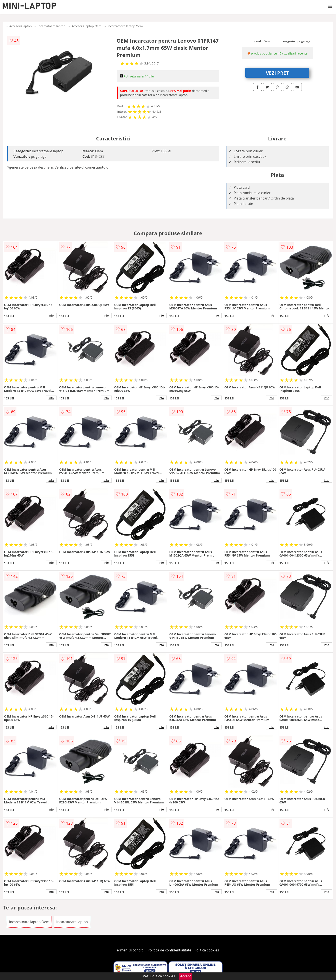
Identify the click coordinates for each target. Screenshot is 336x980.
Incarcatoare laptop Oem (125, 26)
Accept (186, 976)
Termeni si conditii (130, 950)
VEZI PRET (277, 73)
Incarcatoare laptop (51, 26)
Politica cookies (207, 950)
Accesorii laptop (21, 26)
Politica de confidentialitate (170, 950)
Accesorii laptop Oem (86, 26)
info (51, 315)
